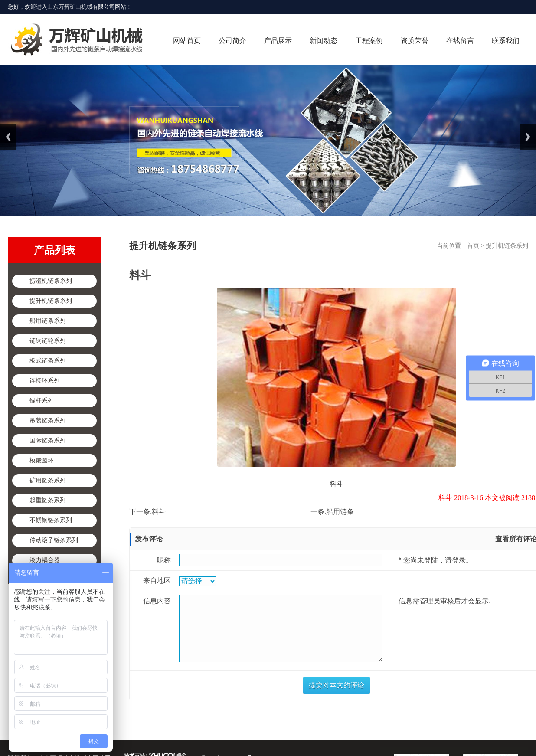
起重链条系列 (48, 500)
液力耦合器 (45, 560)
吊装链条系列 (48, 421)
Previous (8, 137)
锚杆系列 (42, 401)
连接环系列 (45, 381)
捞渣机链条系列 (51, 281)
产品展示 (278, 41)
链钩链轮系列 (48, 341)
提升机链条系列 (51, 301)
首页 (473, 246)
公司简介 (232, 41)
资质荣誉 (415, 41)
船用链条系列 (48, 321)
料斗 (159, 512)
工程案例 (369, 41)
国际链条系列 (48, 440)
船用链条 (340, 512)
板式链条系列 (48, 361)
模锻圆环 (42, 460)
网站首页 (187, 41)
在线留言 (460, 41)
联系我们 (506, 41)
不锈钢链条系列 (51, 520)
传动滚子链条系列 (54, 540)
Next (528, 137)
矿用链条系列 (48, 480)
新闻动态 (324, 41)
